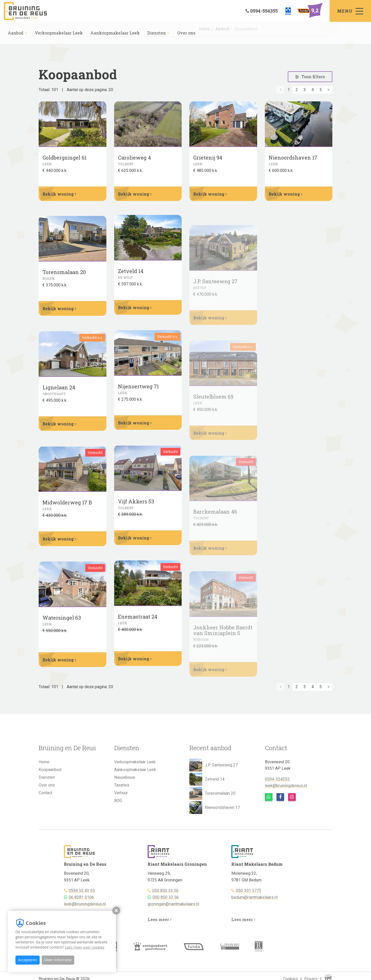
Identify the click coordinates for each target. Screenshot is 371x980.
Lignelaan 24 (59, 395)
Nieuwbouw (125, 777)
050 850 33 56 (165, 891)
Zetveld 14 (207, 779)
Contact (45, 793)
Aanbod (17, 33)
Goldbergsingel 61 (65, 160)
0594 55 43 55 (82, 891)
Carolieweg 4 (134, 160)
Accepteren (28, 960)
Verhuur (121, 793)
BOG (118, 800)
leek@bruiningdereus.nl (286, 786)
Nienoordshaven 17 (293, 160)
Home (44, 762)
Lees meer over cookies (85, 947)
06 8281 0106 (81, 897)
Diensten (158, 33)
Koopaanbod (50, 770)
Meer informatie (58, 960)
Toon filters (310, 77)
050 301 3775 (249, 891)
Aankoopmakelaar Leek (115, 33)
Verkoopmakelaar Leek (59, 33)
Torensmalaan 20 (64, 280)
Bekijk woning (59, 194)
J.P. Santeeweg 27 (214, 765)
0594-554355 (277, 779)
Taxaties (122, 785)
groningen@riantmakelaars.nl (173, 904)
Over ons (186, 33)
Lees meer (160, 919)
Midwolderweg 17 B (67, 511)
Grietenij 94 (208, 159)
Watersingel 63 (62, 626)
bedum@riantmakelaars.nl (254, 897)
